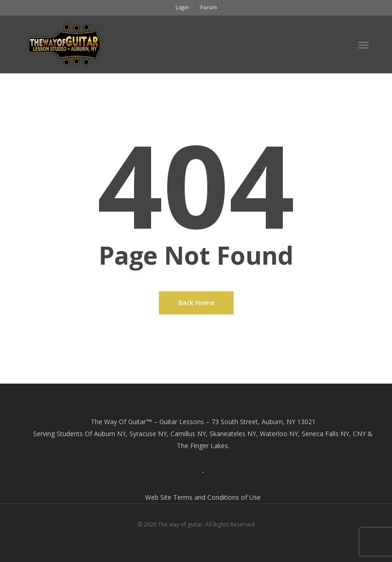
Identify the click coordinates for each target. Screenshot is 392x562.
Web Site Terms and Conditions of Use (203, 497)
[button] (363, 45)
